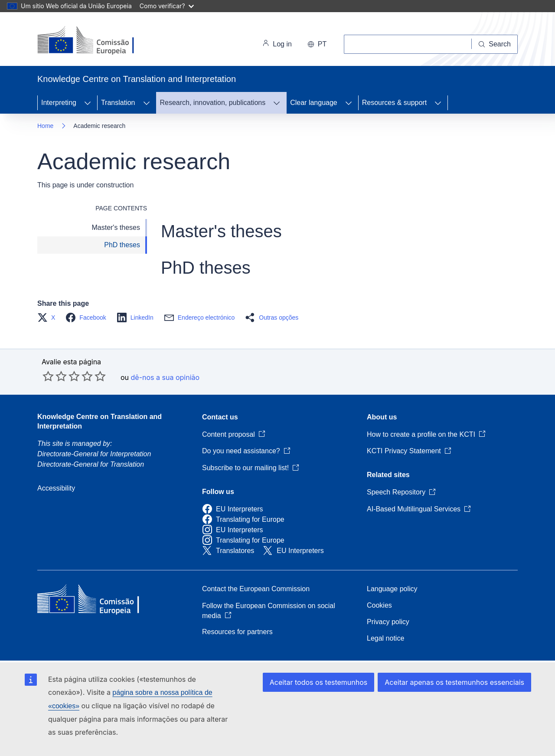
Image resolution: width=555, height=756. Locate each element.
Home (45, 126)
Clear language (314, 103)
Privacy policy (388, 622)
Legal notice (385, 638)
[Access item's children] (88, 103)
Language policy (392, 589)
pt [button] (317, 44)
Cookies (379, 605)
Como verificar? (167, 6)
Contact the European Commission (256, 589)
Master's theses (116, 227)
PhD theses (122, 245)
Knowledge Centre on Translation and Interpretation (100, 421)
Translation (118, 103)
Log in (277, 44)
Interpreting (59, 103)
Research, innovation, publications (213, 103)
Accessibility (56, 488)
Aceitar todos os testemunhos (318, 682)
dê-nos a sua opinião (165, 377)
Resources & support (394, 103)
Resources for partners (237, 632)
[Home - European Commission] (97, 41)
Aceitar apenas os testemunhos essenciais (454, 682)
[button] (49, 317)
